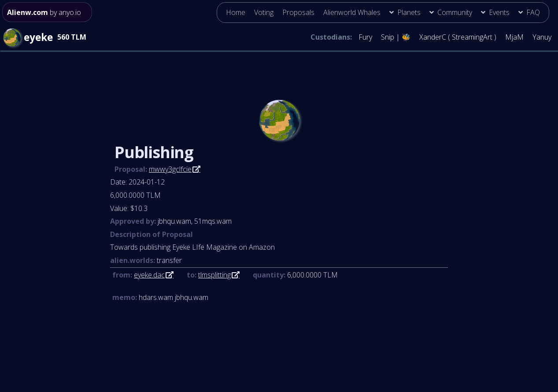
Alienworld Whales (352, 12)
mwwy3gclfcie (170, 169)
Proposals (298, 12)
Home (236, 12)
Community (455, 12)
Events (499, 12)
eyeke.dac (149, 275)
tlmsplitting (214, 275)
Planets (409, 12)
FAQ (533, 12)
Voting (264, 12)
